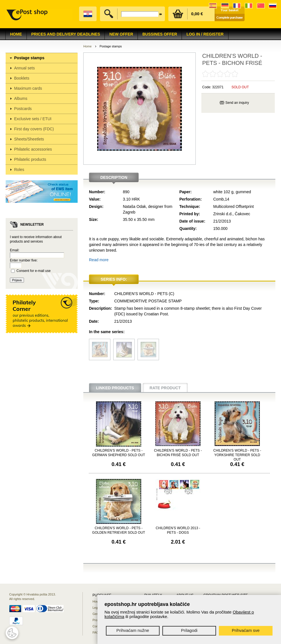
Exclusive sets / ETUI (33, 119)
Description (114, 177)
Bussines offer (160, 34)
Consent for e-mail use (33, 271)
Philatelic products (30, 159)
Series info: (114, 279)
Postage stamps (29, 58)
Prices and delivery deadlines (66, 34)
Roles (19, 170)
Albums (21, 98)
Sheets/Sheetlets (29, 139)
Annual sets (24, 68)
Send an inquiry (237, 103)
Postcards (23, 109)
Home (16, 34)
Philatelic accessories (33, 149)
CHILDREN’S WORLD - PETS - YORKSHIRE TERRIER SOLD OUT (237, 455)
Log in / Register (205, 34)
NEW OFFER (121, 34)
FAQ (96, 632)
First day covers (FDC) (34, 129)
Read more (99, 260)
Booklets (22, 78)
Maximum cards (28, 88)
